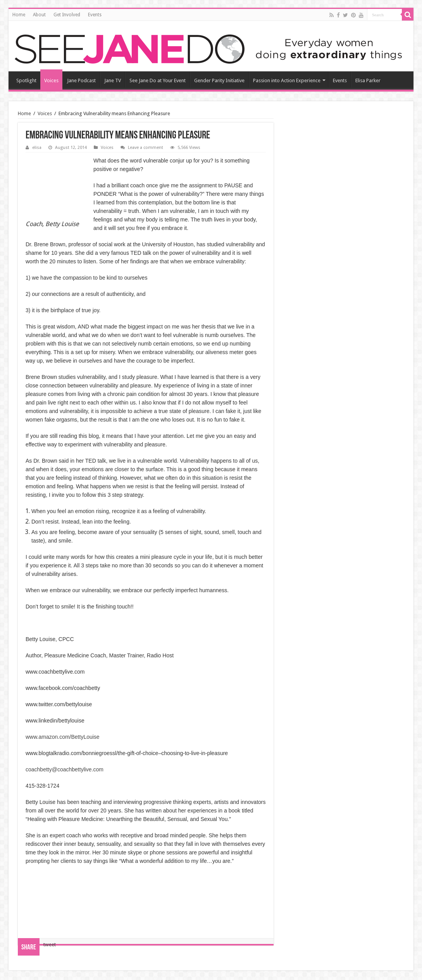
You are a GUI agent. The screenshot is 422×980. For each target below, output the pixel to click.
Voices (51, 80)
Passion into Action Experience (287, 80)
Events (95, 15)
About (39, 15)
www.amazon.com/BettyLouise (63, 737)
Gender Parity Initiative (219, 80)
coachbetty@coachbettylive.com (65, 769)
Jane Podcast (81, 80)
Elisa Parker (368, 80)
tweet (50, 945)
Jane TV (113, 80)
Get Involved (67, 15)
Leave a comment (146, 148)
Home (19, 15)
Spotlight (26, 80)
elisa (37, 148)
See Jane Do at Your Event (158, 80)
